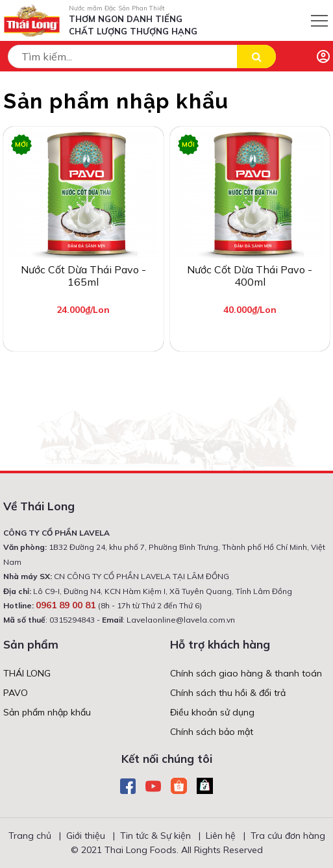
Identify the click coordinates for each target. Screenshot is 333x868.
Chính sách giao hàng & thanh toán (246, 673)
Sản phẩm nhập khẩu (47, 712)
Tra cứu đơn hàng (288, 836)
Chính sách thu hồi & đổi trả (228, 693)
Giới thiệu (86, 836)
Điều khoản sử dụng (212, 712)
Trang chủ (30, 836)
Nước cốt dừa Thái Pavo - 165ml (83, 276)
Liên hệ (221, 836)
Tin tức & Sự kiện (155, 836)
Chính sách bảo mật (212, 732)
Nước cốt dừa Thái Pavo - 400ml (250, 276)
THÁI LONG (27, 673)
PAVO (16, 693)
